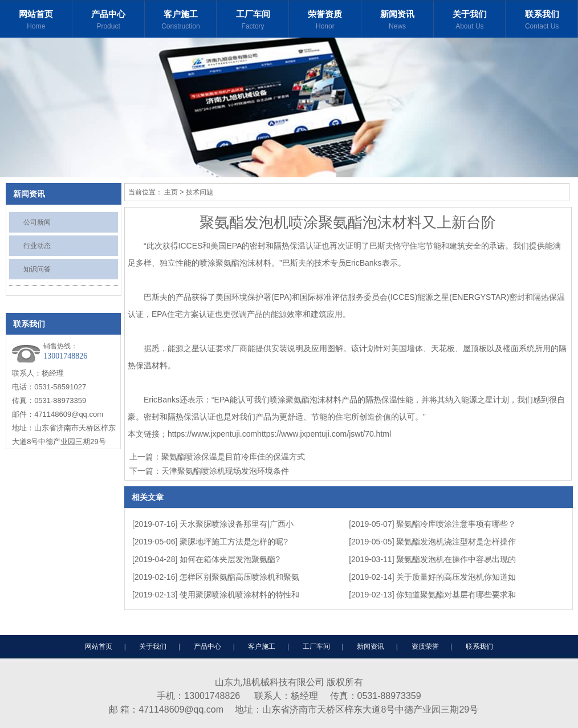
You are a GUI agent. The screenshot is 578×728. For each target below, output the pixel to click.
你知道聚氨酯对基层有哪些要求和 (456, 595)
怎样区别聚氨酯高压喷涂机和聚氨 (239, 577)
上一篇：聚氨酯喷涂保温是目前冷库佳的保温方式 (217, 457)
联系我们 (542, 21)
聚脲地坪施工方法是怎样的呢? (234, 542)
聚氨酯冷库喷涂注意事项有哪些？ (456, 524)
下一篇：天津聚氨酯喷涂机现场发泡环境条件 (209, 471)
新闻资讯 (398, 21)
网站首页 (36, 21)
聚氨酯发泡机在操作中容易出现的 (456, 559)
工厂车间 (253, 21)
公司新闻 (37, 222)
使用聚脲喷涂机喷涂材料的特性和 (239, 595)
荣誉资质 (325, 21)
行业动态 (37, 246)
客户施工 (181, 21)
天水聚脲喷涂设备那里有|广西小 (237, 524)
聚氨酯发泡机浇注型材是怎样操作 (456, 542)
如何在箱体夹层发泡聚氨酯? (230, 559)
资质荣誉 (425, 646)
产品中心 (109, 21)
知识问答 (37, 269)
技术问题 (200, 192)
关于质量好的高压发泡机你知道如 (456, 577)
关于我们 (470, 21)
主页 (171, 192)
